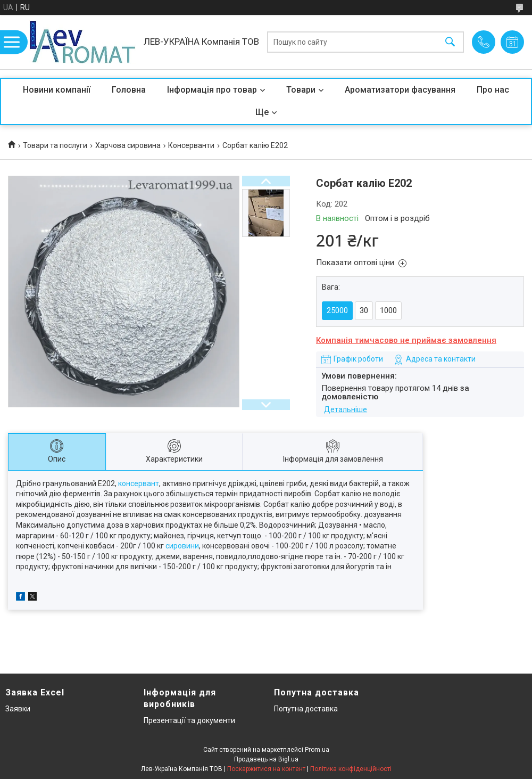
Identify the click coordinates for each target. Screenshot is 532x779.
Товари (301, 90)
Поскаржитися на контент (266, 769)
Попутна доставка (306, 709)
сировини (182, 546)
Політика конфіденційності (351, 769)
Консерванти (191, 145)
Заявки (18, 709)
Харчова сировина (128, 145)
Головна (129, 90)
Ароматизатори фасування (400, 90)
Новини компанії (57, 90)
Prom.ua (317, 750)
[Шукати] (450, 42)
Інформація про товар (212, 90)
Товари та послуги (55, 145)
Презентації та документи (189, 720)
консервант (139, 483)
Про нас (493, 90)
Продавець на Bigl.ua (266, 759)
